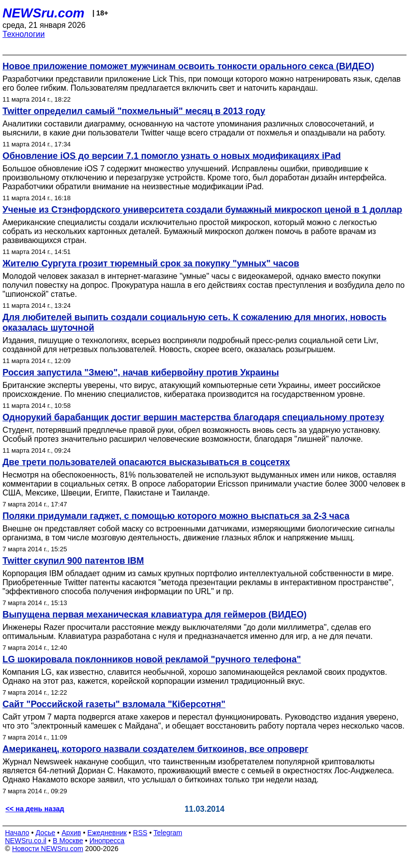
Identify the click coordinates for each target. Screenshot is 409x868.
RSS (140, 833)
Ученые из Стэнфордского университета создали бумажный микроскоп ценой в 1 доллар (202, 210)
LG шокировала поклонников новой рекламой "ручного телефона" (152, 659)
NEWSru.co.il (26, 841)
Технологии (24, 34)
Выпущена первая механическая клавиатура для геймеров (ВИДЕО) (154, 615)
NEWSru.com (44, 13)
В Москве (68, 841)
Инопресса (107, 841)
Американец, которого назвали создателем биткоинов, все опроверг (155, 749)
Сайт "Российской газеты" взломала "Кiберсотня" (114, 704)
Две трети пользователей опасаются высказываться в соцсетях (146, 462)
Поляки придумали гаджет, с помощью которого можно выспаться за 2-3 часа (176, 516)
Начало (17, 833)
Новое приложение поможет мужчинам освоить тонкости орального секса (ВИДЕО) (188, 66)
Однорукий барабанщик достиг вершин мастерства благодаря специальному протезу (193, 417)
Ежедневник (107, 833)
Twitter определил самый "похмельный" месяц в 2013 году (134, 111)
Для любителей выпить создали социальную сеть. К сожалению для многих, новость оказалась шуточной (195, 322)
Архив (71, 833)
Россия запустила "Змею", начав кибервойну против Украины (141, 372)
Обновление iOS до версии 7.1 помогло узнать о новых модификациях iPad (172, 156)
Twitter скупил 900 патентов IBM (73, 561)
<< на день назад (35, 809)
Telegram (168, 833)
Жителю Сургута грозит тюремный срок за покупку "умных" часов (151, 263)
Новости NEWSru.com (48, 849)
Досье (45, 833)
